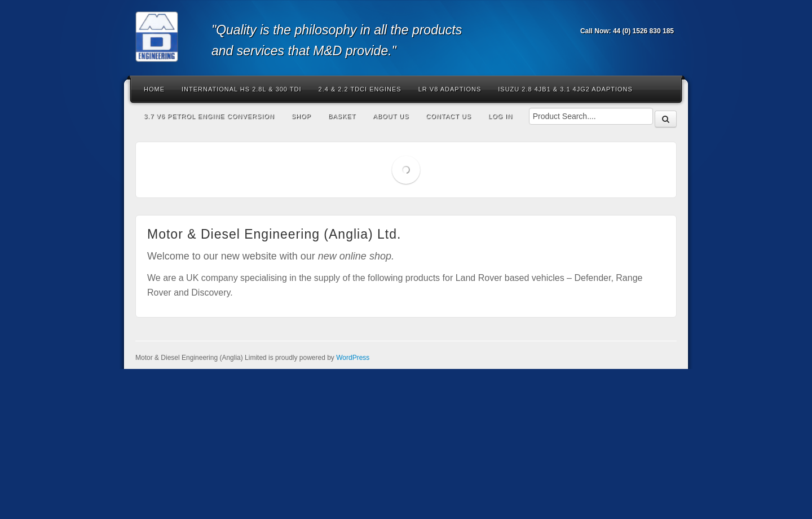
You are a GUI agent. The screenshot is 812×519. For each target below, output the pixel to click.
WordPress (353, 358)
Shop (301, 116)
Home (154, 89)
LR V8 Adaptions (450, 89)
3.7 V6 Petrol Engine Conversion (209, 116)
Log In (500, 116)
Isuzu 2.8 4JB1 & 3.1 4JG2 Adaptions (565, 89)
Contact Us (449, 116)
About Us (391, 116)
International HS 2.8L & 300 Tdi (242, 89)
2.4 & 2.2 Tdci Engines (360, 89)
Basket (342, 116)
